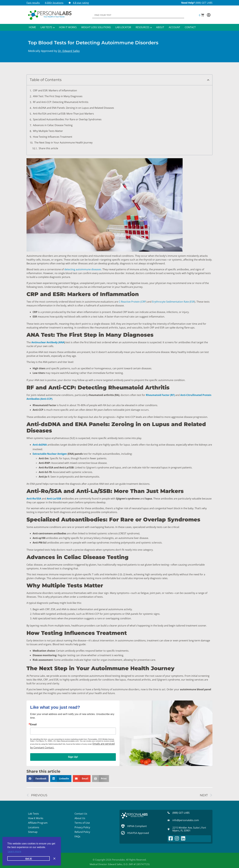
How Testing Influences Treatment (53, 137)
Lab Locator (123, 27)
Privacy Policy (82, 827)
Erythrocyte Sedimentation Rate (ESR (173, 302)
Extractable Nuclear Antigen (50, 454)
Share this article (48, 148)
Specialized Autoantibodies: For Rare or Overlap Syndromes (67, 119)
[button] (202, 15)
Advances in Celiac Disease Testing (53, 125)
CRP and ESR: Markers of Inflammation (55, 90)
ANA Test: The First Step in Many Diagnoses (58, 96)
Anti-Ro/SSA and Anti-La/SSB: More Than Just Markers (63, 114)
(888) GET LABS (204, 3)
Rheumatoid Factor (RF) (160, 395)
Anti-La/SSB (54, 499)
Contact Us (81, 814)
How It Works (68, 27)
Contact (190, 27)
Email (33, 725)
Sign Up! (73, 757)
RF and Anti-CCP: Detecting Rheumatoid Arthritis (61, 102)
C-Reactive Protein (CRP (132, 302)
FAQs (77, 836)
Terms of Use (82, 823)
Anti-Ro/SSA (34, 499)
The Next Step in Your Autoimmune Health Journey (63, 143)
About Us (80, 818)
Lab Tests (47, 27)
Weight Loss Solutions (96, 27)
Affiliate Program (38, 823)
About (160, 27)
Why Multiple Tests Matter (48, 131)
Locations (34, 827)
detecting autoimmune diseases (83, 269)
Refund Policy (82, 832)
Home (32, 27)
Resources (144, 27)
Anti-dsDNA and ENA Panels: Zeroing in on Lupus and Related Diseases (73, 108)
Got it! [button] (29, 858)
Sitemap (33, 832)
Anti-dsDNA (40, 445)
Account (174, 27)
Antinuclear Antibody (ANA (48, 342)
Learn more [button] (14, 851)
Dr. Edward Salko (69, 51)
